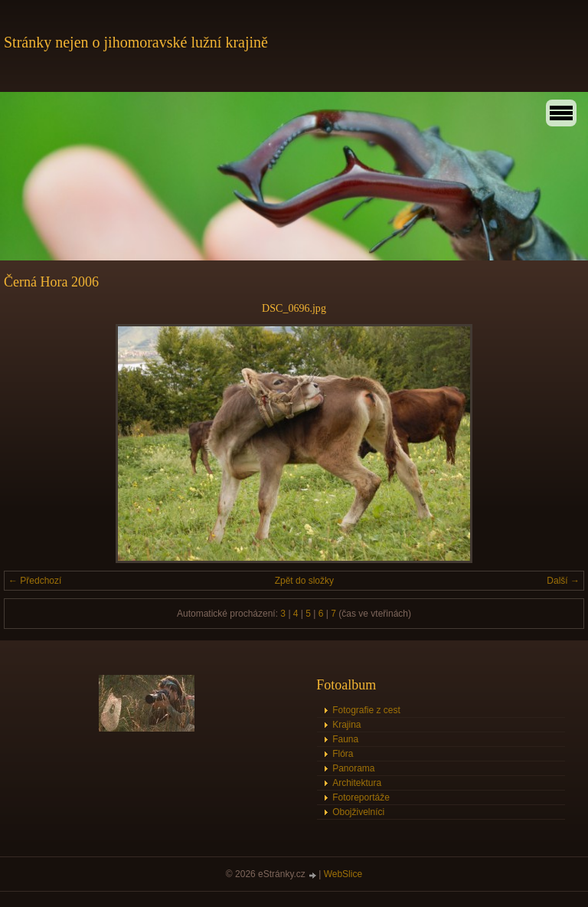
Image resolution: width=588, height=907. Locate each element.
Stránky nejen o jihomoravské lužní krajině (136, 42)
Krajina (346, 725)
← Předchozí (35, 581)
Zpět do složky (304, 581)
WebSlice (343, 874)
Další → (563, 581)
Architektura (357, 783)
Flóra (343, 754)
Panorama (353, 768)
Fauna (345, 739)
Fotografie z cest (366, 710)
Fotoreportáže (361, 797)
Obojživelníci (358, 812)
